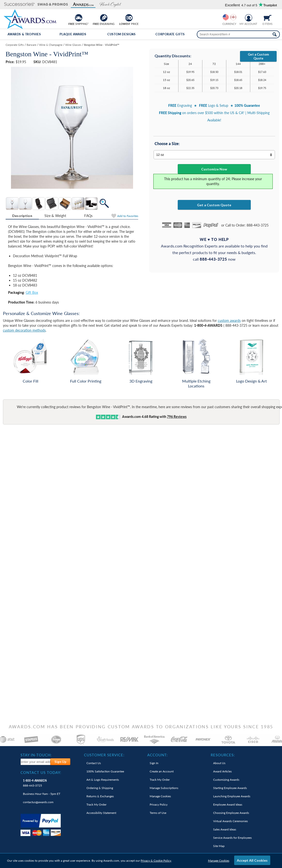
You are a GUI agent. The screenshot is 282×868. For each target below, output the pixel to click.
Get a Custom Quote (258, 56)
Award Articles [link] (222, 771)
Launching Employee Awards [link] (232, 796)
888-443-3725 (35, 783)
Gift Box (32, 292)
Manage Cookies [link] (160, 796)
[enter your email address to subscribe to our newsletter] (36, 762)
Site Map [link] (219, 846)
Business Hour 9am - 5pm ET (42, 794)
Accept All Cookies (252, 860)
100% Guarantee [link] (105, 771)
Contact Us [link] (94, 763)
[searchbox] (238, 34)
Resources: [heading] (223, 755)
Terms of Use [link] (158, 813)
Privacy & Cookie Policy (156, 861)
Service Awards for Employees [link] (232, 838)
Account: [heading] (157, 755)
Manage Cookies (219, 861)
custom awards (229, 321)
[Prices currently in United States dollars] (226, 17)
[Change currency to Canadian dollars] (233, 17)
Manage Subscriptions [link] (164, 788)
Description (22, 216)
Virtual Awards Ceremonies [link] (230, 821)
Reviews (177, 417)
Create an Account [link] (162, 771)
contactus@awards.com (38, 802)
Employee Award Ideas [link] (228, 804)
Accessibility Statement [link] (101, 813)
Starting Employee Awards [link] (230, 788)
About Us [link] (219, 763)
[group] (230, 17)
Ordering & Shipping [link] (100, 788)
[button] (19, 5)
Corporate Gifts (170, 34)
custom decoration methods (24, 330)
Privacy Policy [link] (159, 804)
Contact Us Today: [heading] (41, 772)
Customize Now (214, 169)
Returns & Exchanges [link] (100, 796)
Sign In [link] (154, 763)
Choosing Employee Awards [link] (231, 813)
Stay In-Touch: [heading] (36, 755)
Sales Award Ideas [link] (225, 829)
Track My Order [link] (96, 804)
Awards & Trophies (24, 34)
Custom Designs (121, 34)
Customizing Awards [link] (226, 780)
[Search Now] (275, 34)
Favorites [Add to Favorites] (128, 216)
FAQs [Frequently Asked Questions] (88, 216)
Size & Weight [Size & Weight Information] (55, 216)
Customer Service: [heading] (104, 755)
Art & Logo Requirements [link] (103, 780)
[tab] (22, 216)
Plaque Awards (73, 34)
